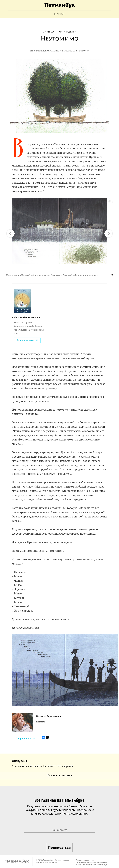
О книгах (49, 32)
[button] (109, 202)
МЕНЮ (59, 14)
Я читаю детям (67, 32)
